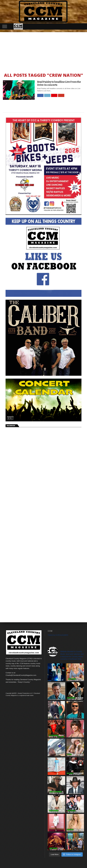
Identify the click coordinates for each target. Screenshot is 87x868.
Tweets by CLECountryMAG (58, 635)
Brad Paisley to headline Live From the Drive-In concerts (59, 83)
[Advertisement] (43, 51)
